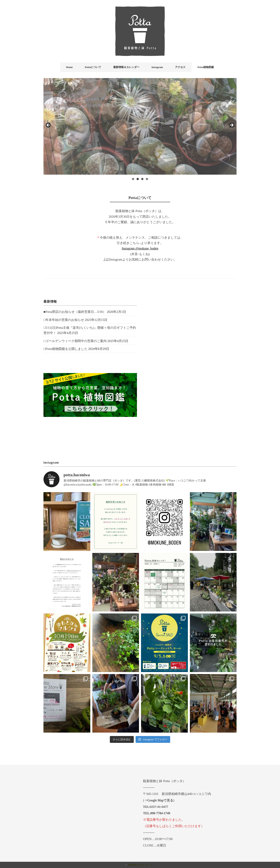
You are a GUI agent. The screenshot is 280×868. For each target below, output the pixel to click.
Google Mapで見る (160, 800)
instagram (157, 67)
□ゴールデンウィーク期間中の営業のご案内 (75, 341)
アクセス (180, 67)
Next (232, 125)
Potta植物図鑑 (206, 67)
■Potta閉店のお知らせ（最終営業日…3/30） (75, 312)
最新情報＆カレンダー (126, 67)
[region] (140, 126)
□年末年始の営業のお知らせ (64, 320)
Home (69, 67)
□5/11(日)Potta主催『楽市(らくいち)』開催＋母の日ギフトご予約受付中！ (90, 330)
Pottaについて (93, 67)
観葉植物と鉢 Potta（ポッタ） (141, 865)
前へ (48, 125)
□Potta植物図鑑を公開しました (65, 349)
